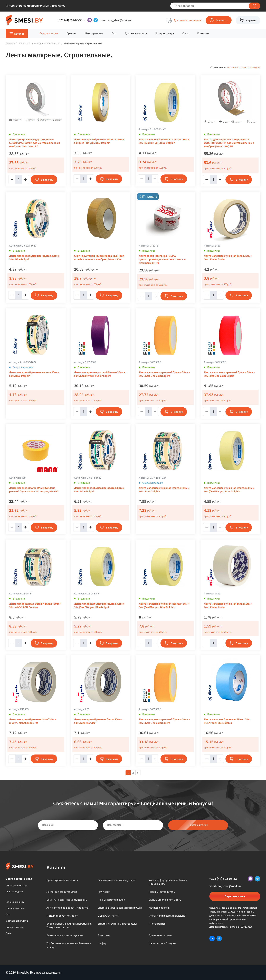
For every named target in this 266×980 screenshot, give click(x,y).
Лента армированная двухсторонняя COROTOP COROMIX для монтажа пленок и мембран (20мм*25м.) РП (35, 143)
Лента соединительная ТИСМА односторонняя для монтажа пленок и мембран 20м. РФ (162, 259)
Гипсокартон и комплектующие (117, 880)
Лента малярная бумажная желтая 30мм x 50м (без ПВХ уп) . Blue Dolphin (229, 490)
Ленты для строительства (62, 892)
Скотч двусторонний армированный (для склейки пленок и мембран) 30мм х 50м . (99, 258)
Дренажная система (161, 935)
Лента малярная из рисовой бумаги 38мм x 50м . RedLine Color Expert (229, 374)
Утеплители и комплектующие (167, 916)
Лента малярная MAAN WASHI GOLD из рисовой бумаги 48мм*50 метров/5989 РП (34, 490)
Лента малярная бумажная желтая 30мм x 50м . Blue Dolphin (34, 374)
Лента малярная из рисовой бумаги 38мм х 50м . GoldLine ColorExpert (164, 374)
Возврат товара (165, 33)
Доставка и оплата (136, 33)
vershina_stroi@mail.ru (116, 20)
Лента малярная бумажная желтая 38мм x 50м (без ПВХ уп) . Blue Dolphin (99, 606)
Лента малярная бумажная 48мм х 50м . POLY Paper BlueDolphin (227, 721)
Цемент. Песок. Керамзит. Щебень (67, 900)
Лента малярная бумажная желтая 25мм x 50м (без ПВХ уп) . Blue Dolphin (164, 141)
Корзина (251, 21)
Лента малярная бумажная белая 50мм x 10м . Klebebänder (228, 606)
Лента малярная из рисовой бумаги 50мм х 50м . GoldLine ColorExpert (164, 721)
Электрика (104, 935)
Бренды (71, 33)
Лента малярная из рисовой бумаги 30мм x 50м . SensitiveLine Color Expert (100, 374)
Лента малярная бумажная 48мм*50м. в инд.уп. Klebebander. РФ (33, 721)
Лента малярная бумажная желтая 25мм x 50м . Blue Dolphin (34, 258)
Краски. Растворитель (162, 892)
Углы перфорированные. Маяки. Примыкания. (168, 882)
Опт (114, 33)
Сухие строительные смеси (62, 880)
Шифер (102, 943)
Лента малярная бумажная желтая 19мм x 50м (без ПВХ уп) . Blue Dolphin (99, 141)
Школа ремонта (94, 33)
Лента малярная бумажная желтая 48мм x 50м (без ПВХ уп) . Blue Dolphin (164, 606)
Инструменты (157, 924)
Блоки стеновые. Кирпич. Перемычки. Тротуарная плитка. (69, 926)
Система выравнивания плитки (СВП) (120, 908)
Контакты (203, 33)
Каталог (19, 34)
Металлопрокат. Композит (62, 916)
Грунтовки (104, 892)
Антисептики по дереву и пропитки (68, 908)
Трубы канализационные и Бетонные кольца (69, 945)
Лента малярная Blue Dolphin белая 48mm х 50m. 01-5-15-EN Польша (35, 606)
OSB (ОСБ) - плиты (108, 916)
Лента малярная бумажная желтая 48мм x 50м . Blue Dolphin (164, 490)
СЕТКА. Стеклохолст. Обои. (165, 900)
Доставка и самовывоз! (188, 20)
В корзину (47, 180)
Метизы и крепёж (159, 908)
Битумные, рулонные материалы (117, 924)
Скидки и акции (49, 33)
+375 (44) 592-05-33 (223, 879)
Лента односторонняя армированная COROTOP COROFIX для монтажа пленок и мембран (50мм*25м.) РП (229, 143)
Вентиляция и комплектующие (65, 935)
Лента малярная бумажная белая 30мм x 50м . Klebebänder (228, 258)
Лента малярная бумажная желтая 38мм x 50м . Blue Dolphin (99, 490)
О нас (186, 33)
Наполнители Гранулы (162, 943)
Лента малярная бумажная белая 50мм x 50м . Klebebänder (98, 721)
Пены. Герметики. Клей (111, 900)
